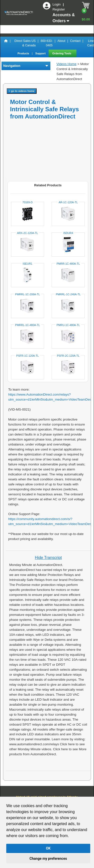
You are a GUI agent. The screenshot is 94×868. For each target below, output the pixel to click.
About (61, 41)
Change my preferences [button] (48, 859)
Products (24, 53)
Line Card (90, 43)
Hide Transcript (48, 558)
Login (57, 4)
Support (41, 53)
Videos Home (66, 64)
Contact (75, 41)
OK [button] (48, 848)
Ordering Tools (62, 53)
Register (59, 9)
